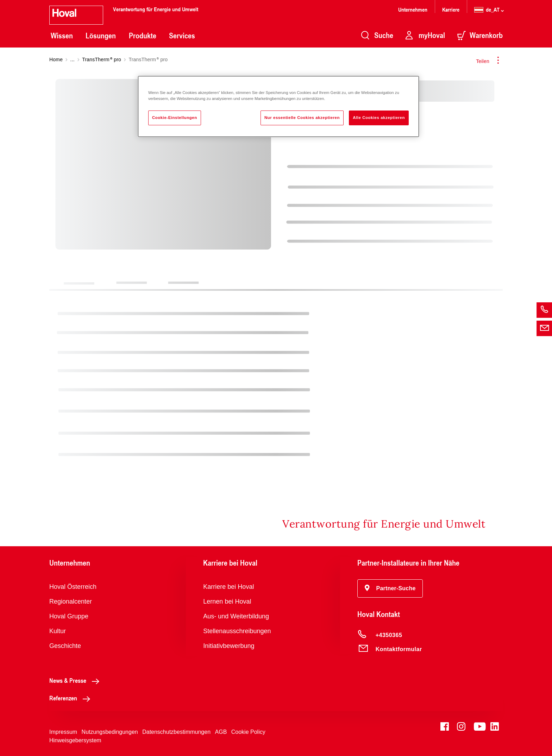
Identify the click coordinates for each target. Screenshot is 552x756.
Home (56, 59)
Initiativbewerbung (229, 646)
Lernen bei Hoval (227, 601)
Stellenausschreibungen (237, 631)
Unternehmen (413, 9)
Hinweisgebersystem (75, 740)
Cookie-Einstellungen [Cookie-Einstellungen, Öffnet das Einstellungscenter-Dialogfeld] (175, 118)
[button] (390, 588)
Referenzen (72, 698)
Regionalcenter (71, 601)
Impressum (63, 732)
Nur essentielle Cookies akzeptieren (302, 118)
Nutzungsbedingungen (110, 732)
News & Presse (76, 680)
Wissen (62, 36)
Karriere (451, 9)
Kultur (58, 631)
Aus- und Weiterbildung (236, 616)
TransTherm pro (102, 59)
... (73, 59)
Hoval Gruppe (69, 616)
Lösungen (101, 36)
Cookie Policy (248, 732)
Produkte (143, 36)
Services (182, 36)
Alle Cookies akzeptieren (379, 118)
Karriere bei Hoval (228, 587)
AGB (221, 732)
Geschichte (65, 646)
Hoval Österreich (73, 587)
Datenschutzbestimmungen (176, 732)
